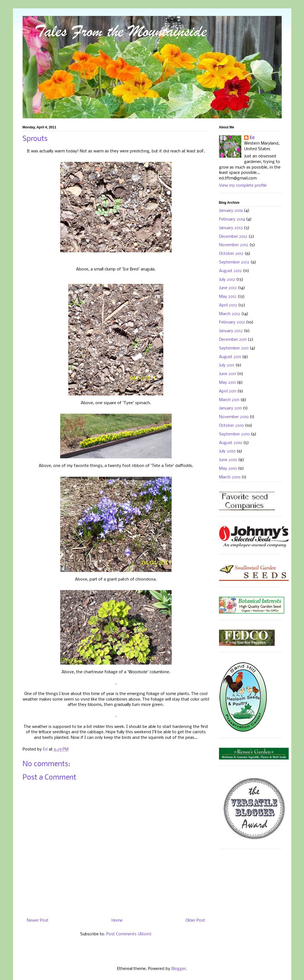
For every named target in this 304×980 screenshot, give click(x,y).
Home (117, 921)
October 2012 (231, 254)
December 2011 (233, 340)
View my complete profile (243, 186)
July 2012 (227, 280)
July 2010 (227, 451)
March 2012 (230, 314)
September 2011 (234, 348)
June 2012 (228, 288)
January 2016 (231, 211)
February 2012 (232, 322)
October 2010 (231, 426)
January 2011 (230, 408)
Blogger (179, 969)
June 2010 (228, 460)
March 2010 (230, 477)
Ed (252, 138)
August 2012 (230, 271)
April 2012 (228, 305)
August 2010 (231, 443)
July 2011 (227, 365)
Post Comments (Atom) (129, 934)
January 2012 (231, 331)
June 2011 (228, 374)
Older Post (195, 921)
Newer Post (38, 921)
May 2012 (228, 297)
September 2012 (234, 262)
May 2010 (228, 469)
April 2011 (228, 391)
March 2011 (229, 400)
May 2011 (227, 383)
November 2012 (234, 245)
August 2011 (230, 357)
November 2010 (234, 417)
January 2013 (231, 228)
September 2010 (234, 434)
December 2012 (233, 237)
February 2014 (232, 219)
